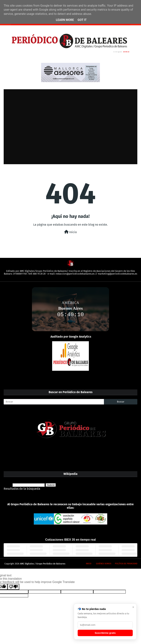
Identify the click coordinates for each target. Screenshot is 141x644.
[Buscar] (54, 402)
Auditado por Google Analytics (71, 337)
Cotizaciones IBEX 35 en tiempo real (70, 540)
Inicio (70, 232)
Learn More (65, 20)
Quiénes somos (104, 564)
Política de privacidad (126, 564)
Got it (82, 20)
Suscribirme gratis (105, 633)
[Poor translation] (13, 587)
